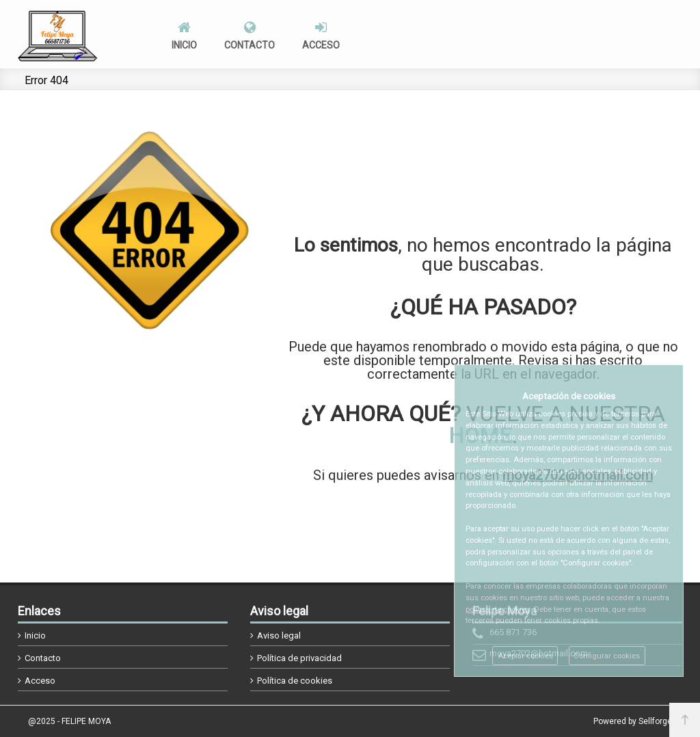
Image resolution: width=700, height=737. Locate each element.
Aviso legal (279, 635)
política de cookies (498, 609)
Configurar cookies (607, 656)
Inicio (35, 635)
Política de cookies (295, 681)
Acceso (40, 681)
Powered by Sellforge (633, 721)
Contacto (43, 658)
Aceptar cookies (525, 656)
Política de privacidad (299, 658)
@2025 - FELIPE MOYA (69, 721)
